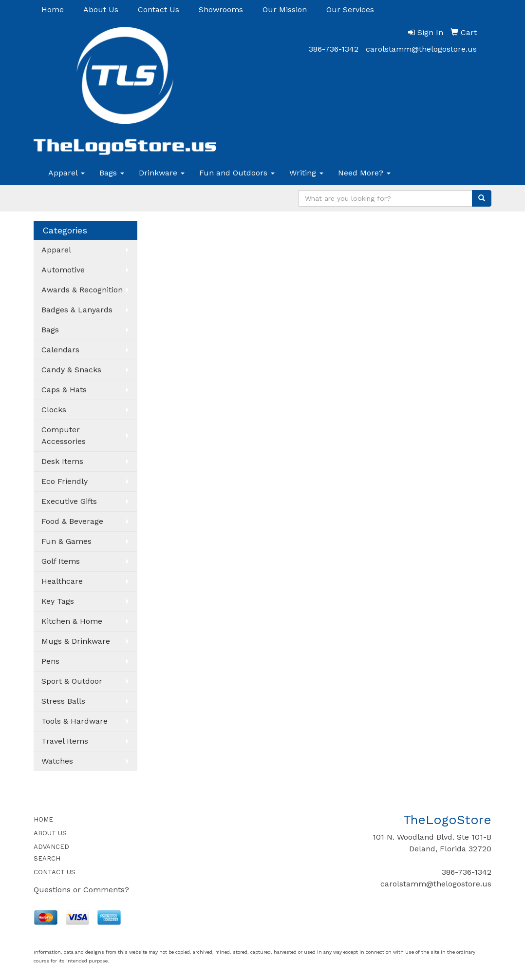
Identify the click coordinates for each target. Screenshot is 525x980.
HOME (43, 819)
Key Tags (58, 601)
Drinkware (162, 173)
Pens (50, 661)
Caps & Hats (64, 390)
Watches (57, 761)
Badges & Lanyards (77, 310)
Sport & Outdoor (72, 681)
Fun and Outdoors (237, 173)
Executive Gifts (69, 501)
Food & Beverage (72, 521)
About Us (101, 10)
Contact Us (159, 10)
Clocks (54, 410)
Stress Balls (63, 701)
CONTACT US (55, 872)
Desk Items (62, 461)
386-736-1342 (334, 49)
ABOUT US (50, 833)
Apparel (66, 173)
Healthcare (62, 581)
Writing (306, 173)
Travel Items (65, 741)
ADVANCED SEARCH (51, 853)
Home (53, 10)
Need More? (364, 173)
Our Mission (285, 10)
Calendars (60, 350)
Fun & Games (66, 541)
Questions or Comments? (81, 890)
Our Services (350, 10)
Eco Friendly (65, 481)
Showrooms (221, 10)
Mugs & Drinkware (76, 641)
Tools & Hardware (75, 721)
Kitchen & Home (72, 621)
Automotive (63, 270)
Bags (112, 173)
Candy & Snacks (71, 370)
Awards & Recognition (82, 290)
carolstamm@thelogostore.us (421, 49)
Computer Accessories (64, 435)
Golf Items (61, 561)
